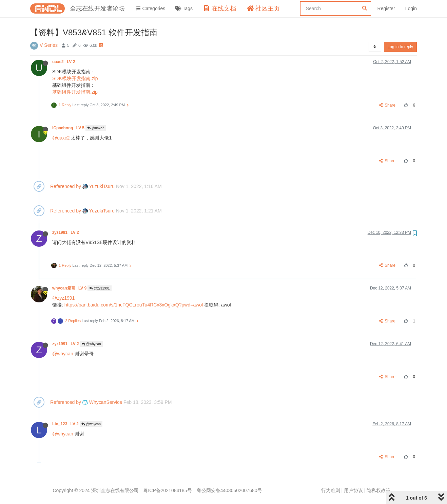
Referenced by (66, 186)
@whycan (91, 344)
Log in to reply (400, 47)
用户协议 (353, 490)
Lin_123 (66, 424)
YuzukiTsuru (99, 186)
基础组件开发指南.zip (75, 92)
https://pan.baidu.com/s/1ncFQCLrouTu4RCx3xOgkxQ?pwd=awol (134, 305)
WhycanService (102, 402)
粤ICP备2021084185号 (167, 490)
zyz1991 (66, 232)
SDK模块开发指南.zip (75, 78)
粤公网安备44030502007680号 (229, 490)
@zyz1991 (99, 288)
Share (387, 105)
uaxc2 (64, 62)
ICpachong (69, 128)
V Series (49, 45)
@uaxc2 (96, 128)
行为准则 (331, 490)
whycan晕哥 (70, 288)
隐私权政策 (378, 490)
